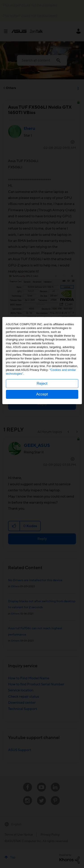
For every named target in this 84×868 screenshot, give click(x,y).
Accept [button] (42, 468)
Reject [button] (42, 457)
